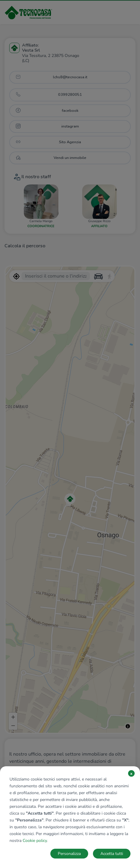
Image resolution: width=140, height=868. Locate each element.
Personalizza (69, 854)
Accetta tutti (112, 854)
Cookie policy (35, 841)
